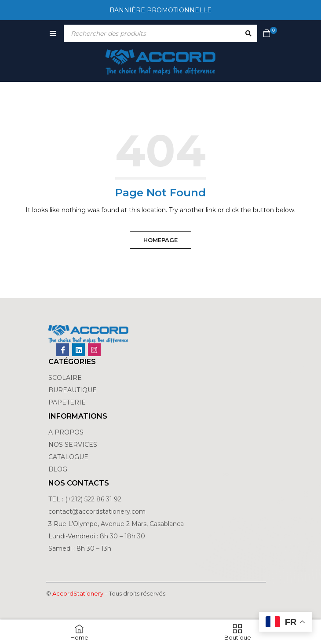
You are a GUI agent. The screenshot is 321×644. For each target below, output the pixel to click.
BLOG (58, 469)
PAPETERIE (67, 402)
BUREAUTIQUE (73, 390)
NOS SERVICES (73, 445)
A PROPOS (66, 432)
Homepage (160, 240)
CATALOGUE (68, 457)
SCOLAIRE (66, 378)
